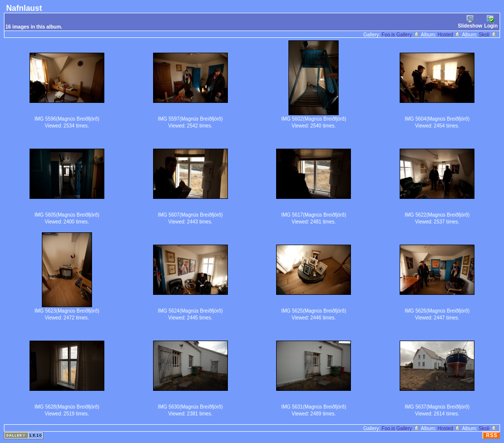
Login (491, 22)
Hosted (449, 35)
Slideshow (470, 22)
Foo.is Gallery (400, 35)
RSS (492, 435)
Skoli (488, 35)
